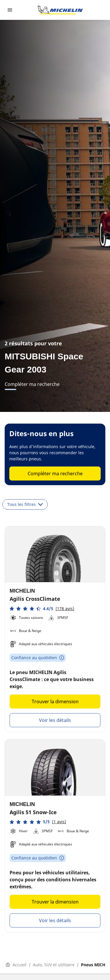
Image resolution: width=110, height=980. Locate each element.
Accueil (16, 965)
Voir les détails (55, 720)
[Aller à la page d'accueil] (60, 10)
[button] (42, 609)
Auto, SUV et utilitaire (54, 965)
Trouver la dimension (55, 702)
